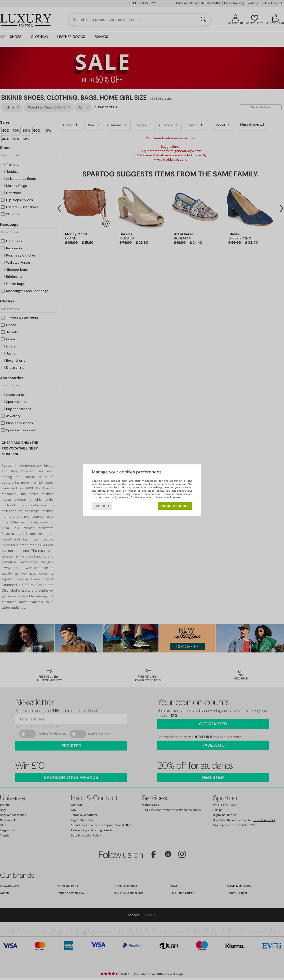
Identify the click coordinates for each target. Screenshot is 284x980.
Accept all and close (175, 506)
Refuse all (102, 506)
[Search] (203, 20)
